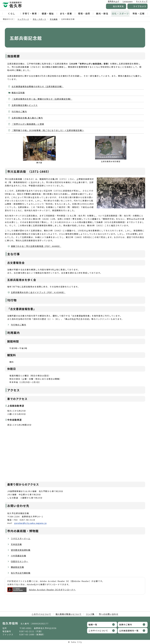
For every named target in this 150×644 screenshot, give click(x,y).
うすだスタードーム (21, 538)
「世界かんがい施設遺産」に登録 (28, 124)
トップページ (23, 19)
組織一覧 (93, 624)
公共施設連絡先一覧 (129, 631)
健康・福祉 (48, 13)
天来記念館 (16, 544)
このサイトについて (41, 614)
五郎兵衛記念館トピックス (25, 105)
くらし (11, 13)
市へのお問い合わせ (109, 614)
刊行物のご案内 (19, 111)
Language (128, 1)
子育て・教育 (30, 13)
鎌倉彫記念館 (17, 567)
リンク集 (90, 614)
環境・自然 (84, 13)
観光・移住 (102, 13)
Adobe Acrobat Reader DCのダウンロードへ (41, 590)
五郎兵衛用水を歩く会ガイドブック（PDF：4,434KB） (38, 292)
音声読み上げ (114, 1)
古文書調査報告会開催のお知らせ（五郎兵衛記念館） (38, 86)
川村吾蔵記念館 (18, 556)
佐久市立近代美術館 (21, 573)
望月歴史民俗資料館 (21, 550)
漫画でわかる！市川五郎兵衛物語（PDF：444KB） (36, 246)
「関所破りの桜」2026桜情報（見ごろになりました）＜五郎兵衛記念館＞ (48, 130)
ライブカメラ (140, 6)
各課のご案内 (126, 624)
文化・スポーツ (120, 13)
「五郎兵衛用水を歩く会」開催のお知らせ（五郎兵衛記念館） (42, 99)
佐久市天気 (118, 6)
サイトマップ (142, 1)
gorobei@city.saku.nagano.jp (31, 523)
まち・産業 (66, 13)
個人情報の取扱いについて (69, 614)
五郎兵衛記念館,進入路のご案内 (27, 118)
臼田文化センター (20, 561)
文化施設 (54, 19)
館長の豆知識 (18, 93)
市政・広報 (139, 13)
